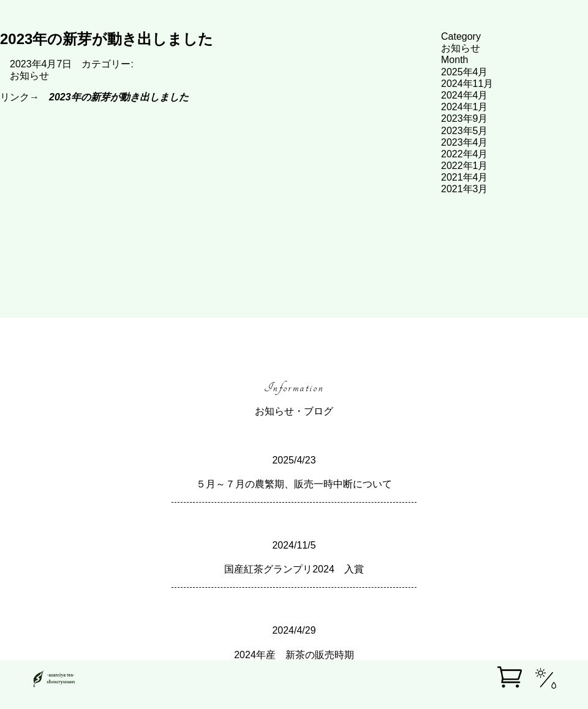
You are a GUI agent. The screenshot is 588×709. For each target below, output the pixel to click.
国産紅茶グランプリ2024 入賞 (294, 569)
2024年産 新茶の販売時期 (294, 655)
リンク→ (94, 97)
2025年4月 (465, 72)
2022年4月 (465, 154)
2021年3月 (465, 189)
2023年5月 (465, 131)
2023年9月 (465, 118)
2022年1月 (465, 166)
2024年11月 (467, 84)
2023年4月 (465, 142)
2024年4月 (465, 95)
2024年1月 (465, 107)
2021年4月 (465, 177)
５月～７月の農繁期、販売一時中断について (294, 484)
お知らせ (29, 76)
